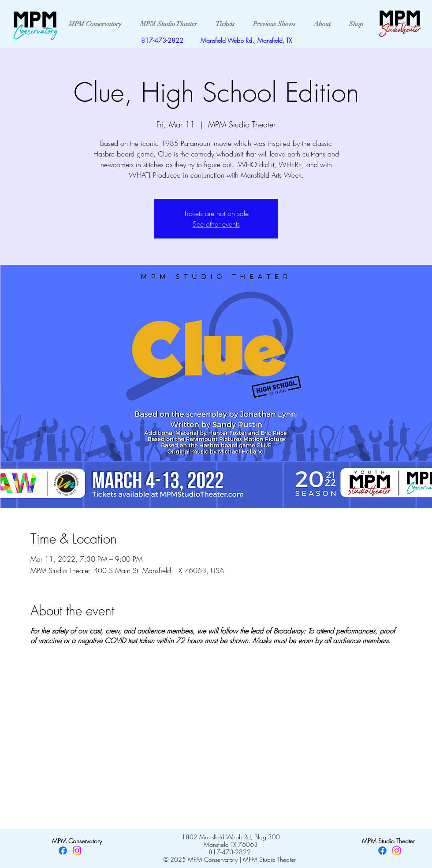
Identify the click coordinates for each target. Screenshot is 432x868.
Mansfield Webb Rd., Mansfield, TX (246, 40)
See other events (216, 224)
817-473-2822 (162, 40)
